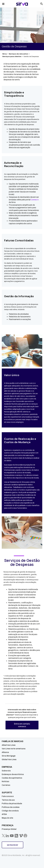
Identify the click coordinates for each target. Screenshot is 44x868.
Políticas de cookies (11, 807)
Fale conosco (8, 796)
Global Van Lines (9, 759)
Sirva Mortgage (9, 756)
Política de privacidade (12, 803)
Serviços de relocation (18, 54)
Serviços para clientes (12, 56)
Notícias (5, 781)
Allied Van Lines (9, 745)
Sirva (5, 54)
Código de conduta (10, 811)
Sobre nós (6, 771)
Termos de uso (8, 800)
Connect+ (35, 200)
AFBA (4, 814)
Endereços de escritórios (13, 774)
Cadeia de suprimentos (12, 778)
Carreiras (6, 785)
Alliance (5, 752)
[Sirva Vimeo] (21, 836)
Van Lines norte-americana (14, 749)
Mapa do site (7, 818)
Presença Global (9, 829)
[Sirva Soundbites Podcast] (25, 836)
